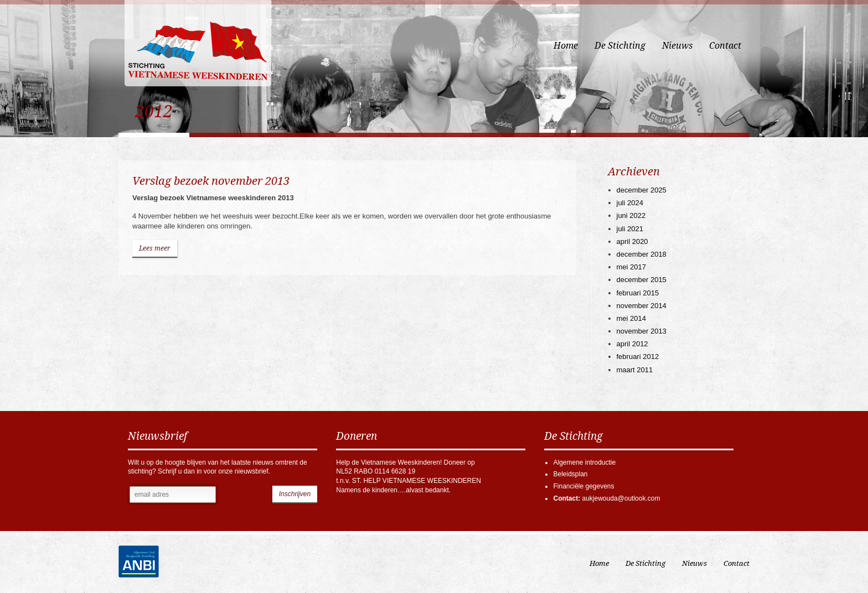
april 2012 (632, 344)
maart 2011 (635, 370)
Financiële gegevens (583, 486)
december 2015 (642, 280)
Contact (725, 46)
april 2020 (632, 241)
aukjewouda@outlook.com (621, 498)
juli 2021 (630, 229)
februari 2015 (638, 293)
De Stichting (620, 46)
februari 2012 (638, 357)
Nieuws (677, 46)
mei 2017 (631, 267)
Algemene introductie (584, 462)
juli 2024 (630, 203)
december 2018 (642, 254)
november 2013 (642, 331)
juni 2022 (631, 215)
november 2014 (642, 306)
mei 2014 (631, 318)
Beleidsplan (570, 474)
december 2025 (642, 190)
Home (566, 46)
